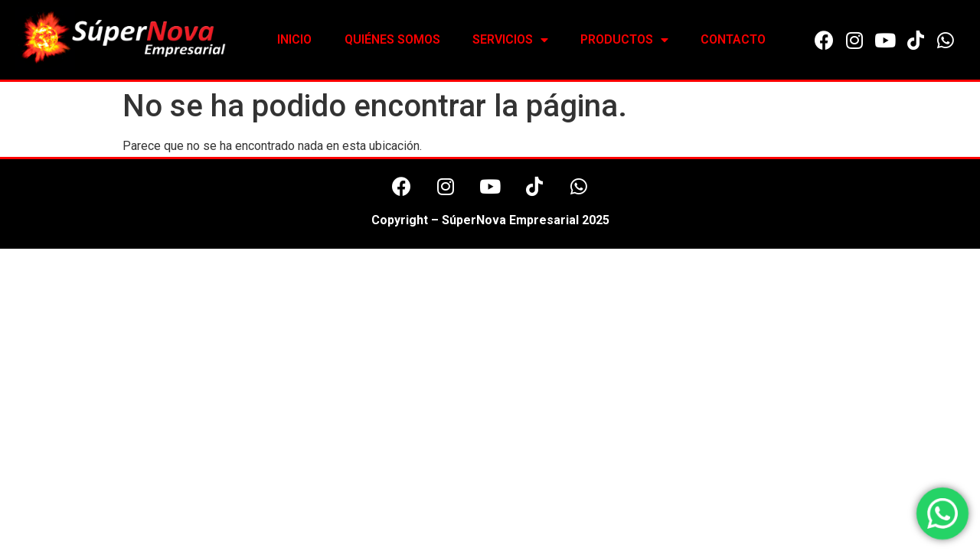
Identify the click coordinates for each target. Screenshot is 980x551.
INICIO (294, 39)
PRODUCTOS (624, 40)
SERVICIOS (510, 40)
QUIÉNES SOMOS (392, 39)
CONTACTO (733, 39)
